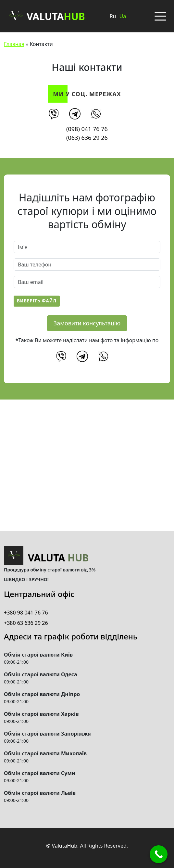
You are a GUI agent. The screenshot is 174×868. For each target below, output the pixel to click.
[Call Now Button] (159, 854)
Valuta (44, 16)
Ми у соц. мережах (87, 94)
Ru (113, 16)
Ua (123, 16)
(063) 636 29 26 (87, 138)
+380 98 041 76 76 (26, 613)
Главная (14, 44)
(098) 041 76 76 (87, 129)
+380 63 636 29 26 (26, 623)
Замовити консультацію (87, 323)
